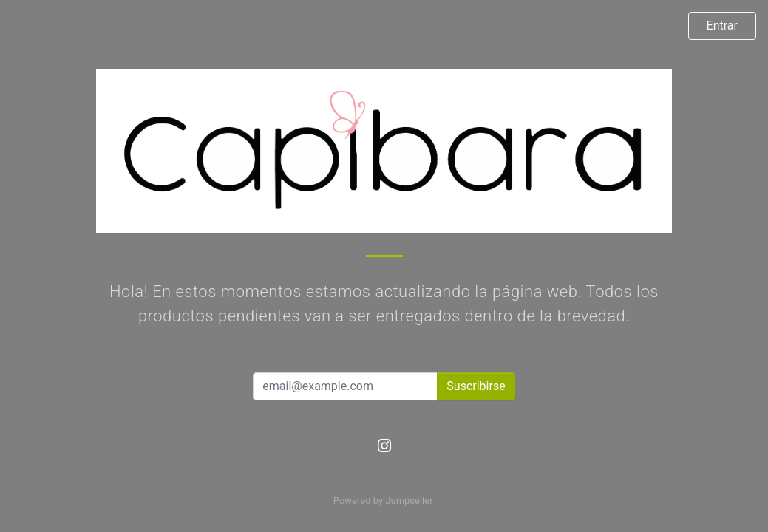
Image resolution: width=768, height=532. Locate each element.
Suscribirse (476, 386)
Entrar (722, 25)
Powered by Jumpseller (383, 501)
